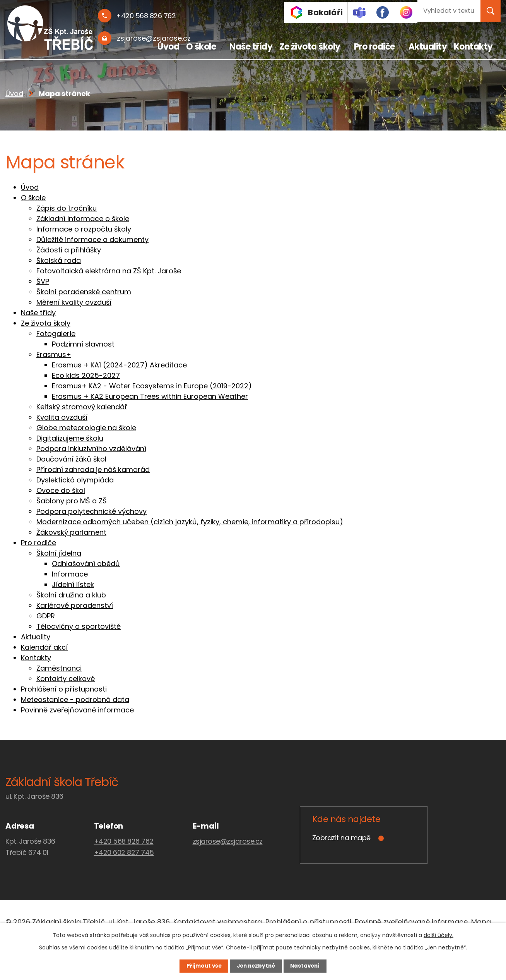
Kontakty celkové (66, 679)
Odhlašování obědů (86, 564)
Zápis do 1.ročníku (67, 208)
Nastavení (309, 966)
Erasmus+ (54, 354)
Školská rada (59, 260)
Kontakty (473, 47)
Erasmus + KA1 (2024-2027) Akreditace (119, 365)
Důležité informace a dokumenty (92, 239)
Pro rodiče (374, 47)
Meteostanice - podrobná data (75, 699)
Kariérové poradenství (75, 605)
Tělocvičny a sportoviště (79, 626)
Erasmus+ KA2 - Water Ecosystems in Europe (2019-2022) (152, 386)
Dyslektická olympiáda (75, 480)
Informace (70, 574)
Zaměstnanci (59, 668)
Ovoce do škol (61, 490)
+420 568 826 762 (124, 841)
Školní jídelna (59, 553)
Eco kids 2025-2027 (86, 375)
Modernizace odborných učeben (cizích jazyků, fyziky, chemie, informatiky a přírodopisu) (190, 522)
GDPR (46, 616)
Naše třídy (251, 47)
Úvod (168, 47)
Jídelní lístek (73, 584)
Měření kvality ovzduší (74, 302)
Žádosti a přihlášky (69, 250)
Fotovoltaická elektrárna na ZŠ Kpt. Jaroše (109, 271)
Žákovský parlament (71, 532)
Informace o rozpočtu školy (84, 229)
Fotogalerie (56, 334)
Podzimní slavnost (83, 344)
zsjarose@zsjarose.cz (228, 841)
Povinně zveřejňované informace (77, 710)
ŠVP (43, 281)
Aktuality (428, 47)
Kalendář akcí (44, 647)
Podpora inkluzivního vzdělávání (91, 449)
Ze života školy (310, 47)
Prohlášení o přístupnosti (64, 689)
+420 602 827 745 (124, 852)
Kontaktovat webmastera (218, 922)
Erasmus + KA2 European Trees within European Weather (150, 396)
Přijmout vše (199, 966)
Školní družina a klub (71, 595)
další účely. (438, 935)
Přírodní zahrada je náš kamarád (93, 469)
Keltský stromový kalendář (82, 407)
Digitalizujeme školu (70, 438)
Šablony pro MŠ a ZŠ (72, 501)
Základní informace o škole (83, 219)
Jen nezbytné (256, 966)
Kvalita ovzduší (62, 417)
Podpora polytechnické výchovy (91, 511)
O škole (201, 47)
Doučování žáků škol (71, 459)
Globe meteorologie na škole (86, 428)
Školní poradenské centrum (84, 292)
